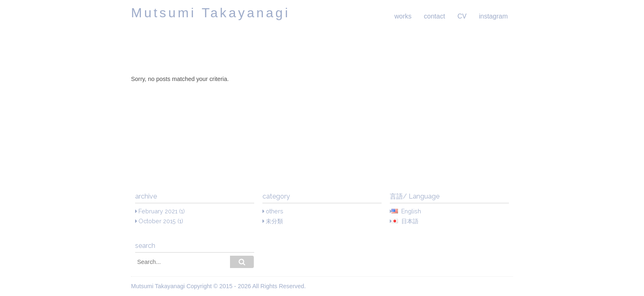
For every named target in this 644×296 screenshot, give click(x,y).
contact (435, 16)
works (403, 16)
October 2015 (157, 221)
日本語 (410, 221)
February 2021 (158, 211)
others (275, 211)
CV (462, 16)
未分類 (274, 221)
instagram (493, 16)
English (411, 211)
